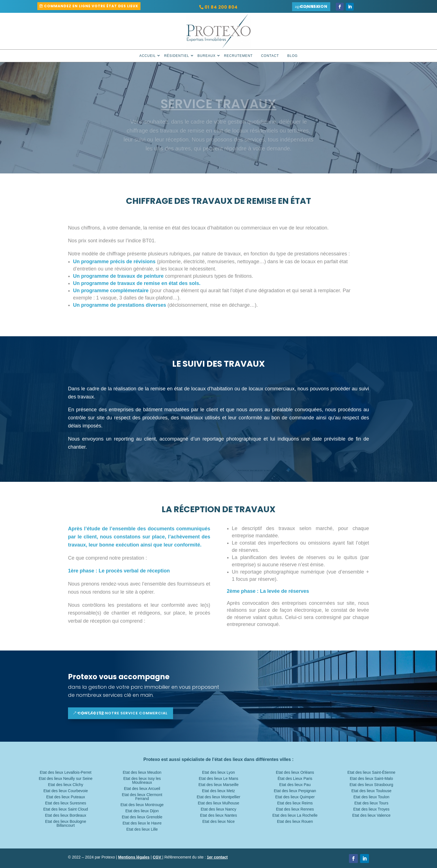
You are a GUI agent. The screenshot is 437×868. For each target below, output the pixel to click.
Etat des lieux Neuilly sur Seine (66, 779)
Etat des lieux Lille (142, 829)
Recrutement (238, 56)
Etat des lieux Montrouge (142, 805)
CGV (157, 857)
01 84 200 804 (221, 7)
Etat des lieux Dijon (142, 811)
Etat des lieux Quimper (295, 797)
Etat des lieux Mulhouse (219, 803)
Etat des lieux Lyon (219, 773)
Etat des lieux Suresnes (66, 803)
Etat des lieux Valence (372, 815)
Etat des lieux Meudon (142, 773)
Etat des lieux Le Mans (219, 779)
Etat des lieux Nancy (219, 809)
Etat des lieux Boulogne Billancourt (66, 824)
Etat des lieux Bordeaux (65, 815)
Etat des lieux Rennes (295, 809)
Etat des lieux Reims (295, 803)
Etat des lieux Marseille (219, 785)
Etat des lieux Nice (219, 822)
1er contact (217, 857)
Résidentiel (177, 56)
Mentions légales (134, 857)
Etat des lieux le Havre (142, 823)
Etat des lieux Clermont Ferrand (142, 797)
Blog (292, 56)
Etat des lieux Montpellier (219, 797)
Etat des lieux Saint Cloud (65, 809)
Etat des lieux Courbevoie (66, 791)
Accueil (148, 56)
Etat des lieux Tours (372, 803)
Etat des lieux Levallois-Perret (66, 773)
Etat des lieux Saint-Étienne (372, 773)
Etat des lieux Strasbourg (371, 785)
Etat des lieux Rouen (295, 822)
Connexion (314, 6)
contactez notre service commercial (123, 713)
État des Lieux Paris (295, 779)
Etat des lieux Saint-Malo (371, 779)
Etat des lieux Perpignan (295, 791)
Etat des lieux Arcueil (142, 789)
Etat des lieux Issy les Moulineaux (142, 781)
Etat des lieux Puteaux (66, 797)
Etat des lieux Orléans (295, 773)
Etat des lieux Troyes (372, 809)
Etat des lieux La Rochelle (295, 815)
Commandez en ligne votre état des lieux (91, 6)
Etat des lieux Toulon (371, 797)
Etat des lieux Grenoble (142, 817)
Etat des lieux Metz (219, 791)
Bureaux (207, 56)
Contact (270, 56)
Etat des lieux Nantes (219, 815)
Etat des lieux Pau (295, 785)
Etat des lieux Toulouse (372, 791)
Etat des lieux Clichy (65, 785)
